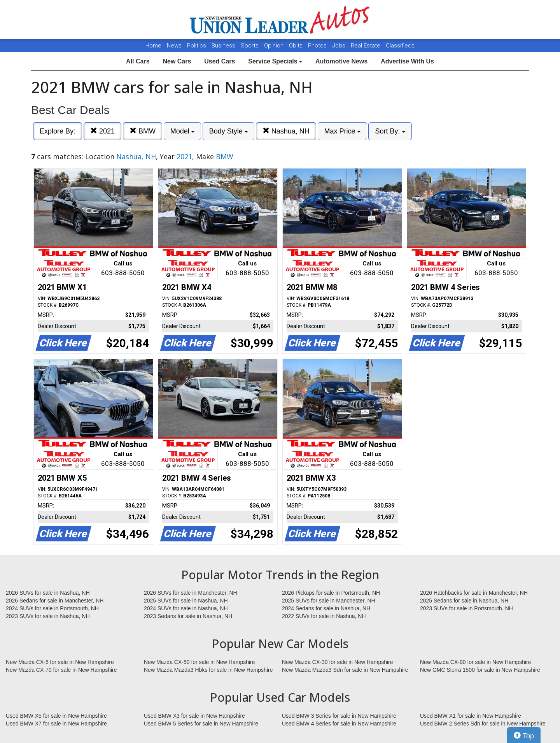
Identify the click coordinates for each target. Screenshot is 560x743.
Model (182, 131)
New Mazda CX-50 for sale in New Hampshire (199, 662)
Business (224, 46)
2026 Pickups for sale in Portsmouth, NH (331, 593)
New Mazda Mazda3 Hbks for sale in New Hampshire (208, 670)
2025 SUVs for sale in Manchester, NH (329, 601)
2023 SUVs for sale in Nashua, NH (48, 616)
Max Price (342, 131)
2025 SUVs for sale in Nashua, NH (186, 601)
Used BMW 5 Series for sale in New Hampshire (201, 724)
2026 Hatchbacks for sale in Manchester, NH (474, 593)
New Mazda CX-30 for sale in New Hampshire (338, 662)
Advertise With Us (407, 61)
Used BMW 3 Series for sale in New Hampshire (339, 716)
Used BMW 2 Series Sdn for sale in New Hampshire (483, 724)
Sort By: (390, 131)
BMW (143, 131)
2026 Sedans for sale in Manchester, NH (55, 601)
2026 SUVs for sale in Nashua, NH (48, 593)
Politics (197, 46)
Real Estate (366, 46)
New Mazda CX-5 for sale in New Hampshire (60, 662)
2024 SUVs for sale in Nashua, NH (186, 608)
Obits (297, 46)
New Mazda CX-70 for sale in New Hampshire (61, 670)
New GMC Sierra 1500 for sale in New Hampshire (480, 670)
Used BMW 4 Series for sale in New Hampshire (339, 724)
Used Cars (220, 61)
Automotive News (341, 61)
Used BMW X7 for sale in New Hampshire (56, 724)
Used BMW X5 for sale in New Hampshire (56, 716)
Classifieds (400, 46)
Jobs (339, 46)
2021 (102, 131)
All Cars (138, 61)
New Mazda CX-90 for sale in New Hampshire (476, 662)
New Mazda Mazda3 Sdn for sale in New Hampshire (345, 670)
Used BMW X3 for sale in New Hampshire (194, 716)
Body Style (228, 131)
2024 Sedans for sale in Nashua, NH (326, 608)
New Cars (177, 61)
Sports (250, 46)
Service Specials (275, 61)
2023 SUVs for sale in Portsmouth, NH (466, 608)
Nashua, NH (286, 131)
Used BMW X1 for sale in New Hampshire (471, 716)
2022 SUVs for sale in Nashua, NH (324, 616)
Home (153, 46)
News (174, 46)
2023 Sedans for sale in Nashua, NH (188, 616)
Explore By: (58, 131)
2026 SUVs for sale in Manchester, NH (191, 593)
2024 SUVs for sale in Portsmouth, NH (52, 608)
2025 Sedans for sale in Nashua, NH (464, 601)
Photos (318, 46)
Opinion (275, 46)
